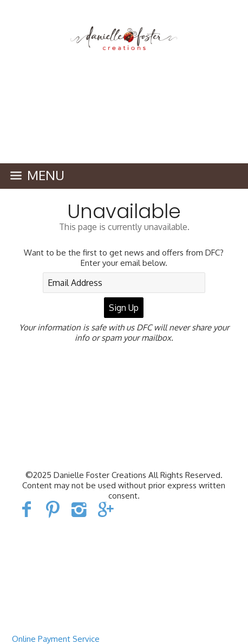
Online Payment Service (56, 639)
